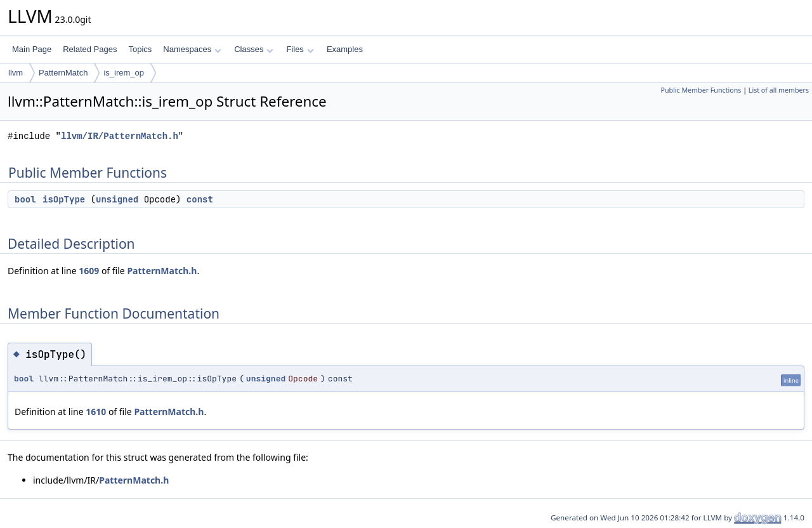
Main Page (32, 49)
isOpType (64, 199)
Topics (140, 49)
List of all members (779, 90)
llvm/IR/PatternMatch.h (120, 136)
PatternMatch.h (162, 271)
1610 (96, 412)
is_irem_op (124, 73)
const (200, 199)
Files (300, 49)
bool (25, 199)
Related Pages (90, 49)
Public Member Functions (701, 90)
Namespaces (192, 49)
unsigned (117, 199)
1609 (89, 271)
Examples (345, 49)
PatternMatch (63, 73)
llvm (16, 73)
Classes (254, 49)
